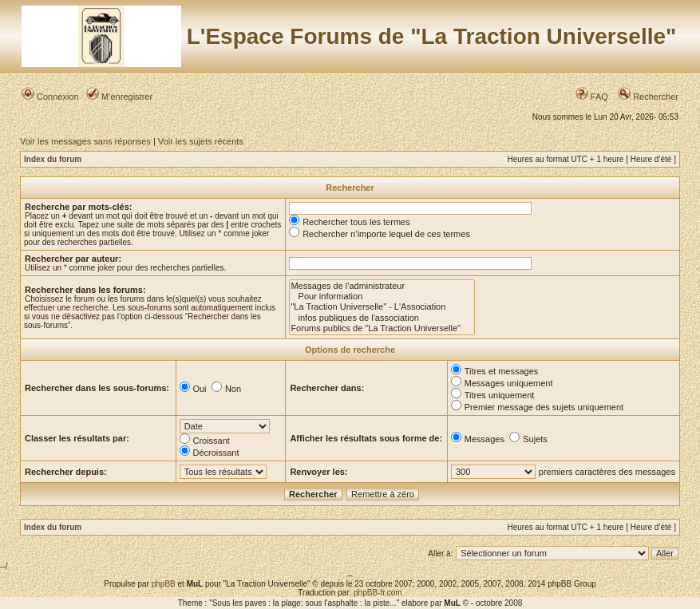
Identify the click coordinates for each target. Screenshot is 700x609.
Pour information (382, 297)
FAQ (592, 97)
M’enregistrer (119, 97)
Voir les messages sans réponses (85, 141)
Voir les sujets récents (201, 141)
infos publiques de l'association (382, 318)
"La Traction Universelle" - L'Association (382, 307)
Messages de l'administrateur (382, 286)
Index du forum (53, 159)
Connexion (50, 97)
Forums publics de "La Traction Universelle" (382, 328)
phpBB (164, 584)
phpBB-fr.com (378, 593)
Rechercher (648, 97)
